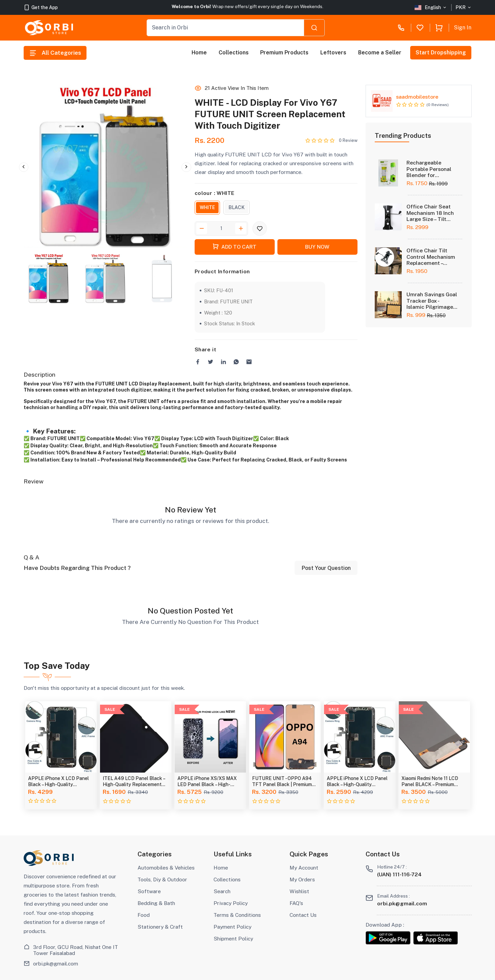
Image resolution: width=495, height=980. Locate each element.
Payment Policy (232, 927)
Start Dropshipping (441, 53)
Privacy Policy (231, 903)
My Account (304, 868)
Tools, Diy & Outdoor (162, 879)
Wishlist (299, 891)
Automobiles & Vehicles (166, 868)
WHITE (207, 207)
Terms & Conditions (237, 915)
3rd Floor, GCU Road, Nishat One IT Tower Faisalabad (76, 950)
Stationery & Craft (160, 927)
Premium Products (284, 53)
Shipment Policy (233, 938)
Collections (234, 53)
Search (222, 891)
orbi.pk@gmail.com (56, 963)
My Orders (302, 879)
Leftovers (333, 53)
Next (186, 167)
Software (149, 891)
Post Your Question (326, 568)
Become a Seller (380, 53)
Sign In (463, 28)
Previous (24, 167)
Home (199, 53)
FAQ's (296, 903)
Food (144, 915)
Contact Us (303, 915)
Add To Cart (234, 246)
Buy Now (317, 247)
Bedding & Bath (156, 903)
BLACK (237, 207)
